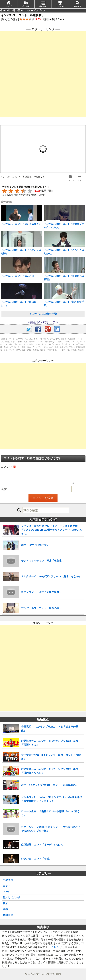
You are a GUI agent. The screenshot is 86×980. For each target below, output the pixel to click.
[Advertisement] (43, 74)
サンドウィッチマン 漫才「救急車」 (43, 561)
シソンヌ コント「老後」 (36, 859)
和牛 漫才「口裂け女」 (35, 545)
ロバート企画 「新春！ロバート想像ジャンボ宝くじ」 (50, 813)
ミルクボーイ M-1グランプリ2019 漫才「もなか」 (51, 576)
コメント (8, 467)
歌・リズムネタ (12, 897)
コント (7, 886)
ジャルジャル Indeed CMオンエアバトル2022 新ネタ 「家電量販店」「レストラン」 (53, 799)
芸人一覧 (26, 6)
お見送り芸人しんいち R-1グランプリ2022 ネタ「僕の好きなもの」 (50, 771)
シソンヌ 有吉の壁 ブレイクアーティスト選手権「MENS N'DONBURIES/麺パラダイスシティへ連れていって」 (52, 530)
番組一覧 (43, 6)
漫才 (5, 903)
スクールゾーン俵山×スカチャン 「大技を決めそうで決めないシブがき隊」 (51, 829)
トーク (7, 892)
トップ (9, 6)
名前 (4, 489)
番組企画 (8, 915)
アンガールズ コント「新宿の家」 (41, 608)
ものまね (8, 880)
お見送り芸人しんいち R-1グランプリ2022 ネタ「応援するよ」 (50, 743)
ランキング (60, 6)
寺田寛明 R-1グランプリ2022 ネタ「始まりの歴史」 (50, 729)
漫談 (5, 909)
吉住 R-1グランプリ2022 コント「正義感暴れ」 (50, 785)
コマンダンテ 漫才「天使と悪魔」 (41, 592)
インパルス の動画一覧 (43, 314)
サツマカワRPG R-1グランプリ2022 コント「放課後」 (51, 757)
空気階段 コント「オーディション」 (43, 845)
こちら (55, 947)
